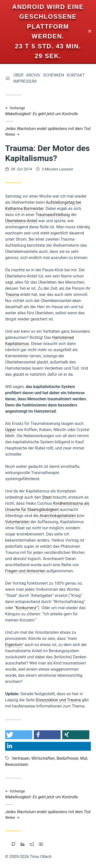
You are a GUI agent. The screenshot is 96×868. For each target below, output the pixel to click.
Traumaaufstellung (53, 215)
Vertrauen (21, 758)
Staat (47, 497)
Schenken (54, 75)
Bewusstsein (17, 764)
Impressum (25, 81)
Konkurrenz (26, 608)
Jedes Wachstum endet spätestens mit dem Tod (48, 131)
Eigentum (14, 645)
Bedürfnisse (67, 758)
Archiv (33, 75)
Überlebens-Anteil (21, 221)
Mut (84, 758)
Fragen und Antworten (25, 571)
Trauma (12, 294)
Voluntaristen (17, 522)
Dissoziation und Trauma (58, 700)
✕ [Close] (90, 32)
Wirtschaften (43, 758)
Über (18, 75)
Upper (10, 430)
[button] (19, 735)
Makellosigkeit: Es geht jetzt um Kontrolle (48, 111)
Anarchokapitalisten (58, 516)
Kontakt (76, 75)
